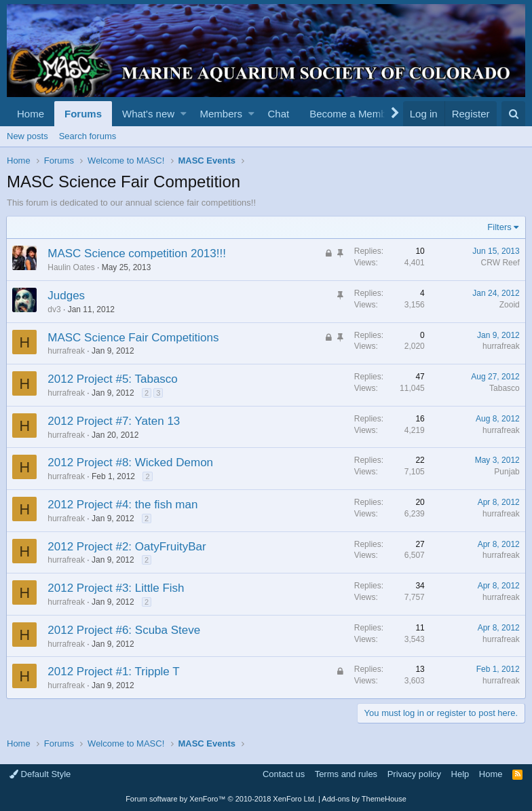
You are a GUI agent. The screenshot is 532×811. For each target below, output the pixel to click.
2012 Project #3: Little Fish (116, 588)
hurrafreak (67, 351)
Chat (278, 114)
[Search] (513, 114)
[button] (184, 114)
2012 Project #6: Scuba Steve (125, 630)
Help (460, 774)
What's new (148, 114)
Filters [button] (499, 227)
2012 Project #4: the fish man (123, 505)
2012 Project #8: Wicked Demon (131, 463)
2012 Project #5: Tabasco (113, 379)
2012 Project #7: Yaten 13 (114, 421)
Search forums (88, 136)
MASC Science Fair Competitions (134, 338)
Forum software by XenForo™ (221, 799)
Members (222, 114)
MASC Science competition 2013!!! (137, 253)
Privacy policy (414, 774)
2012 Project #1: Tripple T (114, 672)
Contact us (284, 774)
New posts (27, 136)
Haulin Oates (72, 267)
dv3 (55, 309)
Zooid (509, 305)
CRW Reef (500, 263)
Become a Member (353, 114)
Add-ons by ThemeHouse (364, 799)
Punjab (507, 472)
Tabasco (504, 388)
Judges (67, 296)
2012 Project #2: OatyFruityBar (127, 547)
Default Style (40, 774)
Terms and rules (346, 774)
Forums (83, 114)
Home (31, 114)
